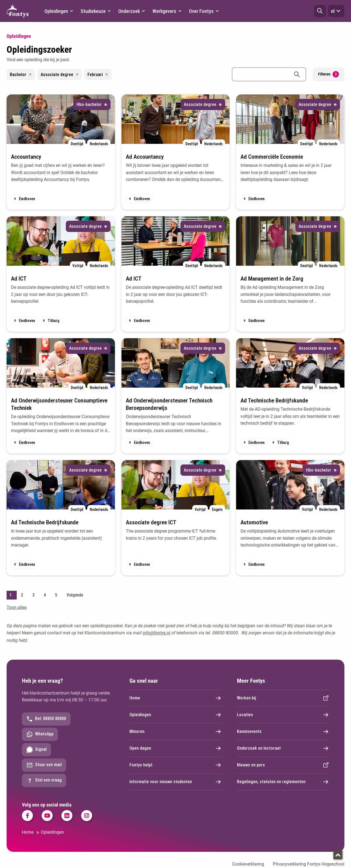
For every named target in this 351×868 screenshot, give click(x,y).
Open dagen (175, 748)
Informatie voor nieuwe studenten (175, 782)
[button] (320, 11)
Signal (36, 750)
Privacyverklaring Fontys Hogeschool (309, 864)
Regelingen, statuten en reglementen (283, 782)
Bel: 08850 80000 (46, 719)
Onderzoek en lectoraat (283, 748)
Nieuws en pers (283, 765)
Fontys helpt (175, 765)
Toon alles (17, 607)
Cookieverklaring (248, 864)
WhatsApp (40, 734)
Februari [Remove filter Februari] (98, 75)
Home (175, 698)
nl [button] (336, 11)
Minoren (175, 732)
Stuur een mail (44, 765)
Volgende (75, 595)
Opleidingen (175, 715)
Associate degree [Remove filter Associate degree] (60, 75)
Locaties (283, 715)
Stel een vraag (44, 780)
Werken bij (283, 698)
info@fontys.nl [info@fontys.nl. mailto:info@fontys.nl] (156, 633)
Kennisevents (283, 732)
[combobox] (269, 74)
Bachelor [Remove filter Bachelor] (21, 75)
